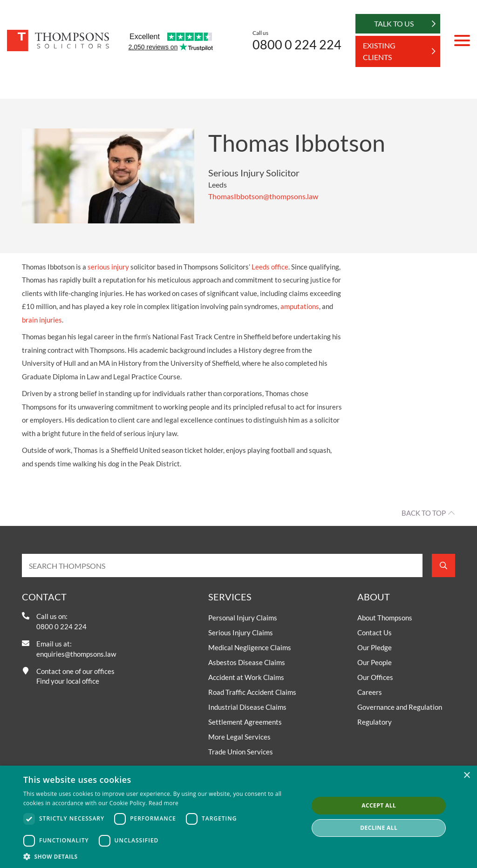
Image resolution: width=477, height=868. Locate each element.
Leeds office (270, 267)
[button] (162, 856)
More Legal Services (239, 737)
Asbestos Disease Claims (247, 662)
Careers (370, 692)
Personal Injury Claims (243, 618)
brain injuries (42, 320)
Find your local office (68, 681)
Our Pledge (375, 647)
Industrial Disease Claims (247, 707)
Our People (375, 662)
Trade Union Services (241, 752)
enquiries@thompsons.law (76, 654)
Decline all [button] (379, 828)
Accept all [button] (379, 805)
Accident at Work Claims (246, 677)
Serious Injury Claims (241, 632)
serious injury (108, 267)
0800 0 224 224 (297, 44)
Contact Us (375, 632)
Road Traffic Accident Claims (252, 692)
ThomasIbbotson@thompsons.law (263, 196)
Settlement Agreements (245, 722)
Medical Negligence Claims (250, 647)
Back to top (424, 513)
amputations (300, 306)
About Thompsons (385, 618)
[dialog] (238, 817)
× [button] (467, 776)
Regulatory (375, 722)
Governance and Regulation (400, 707)
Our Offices (375, 677)
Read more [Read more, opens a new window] (164, 803)
